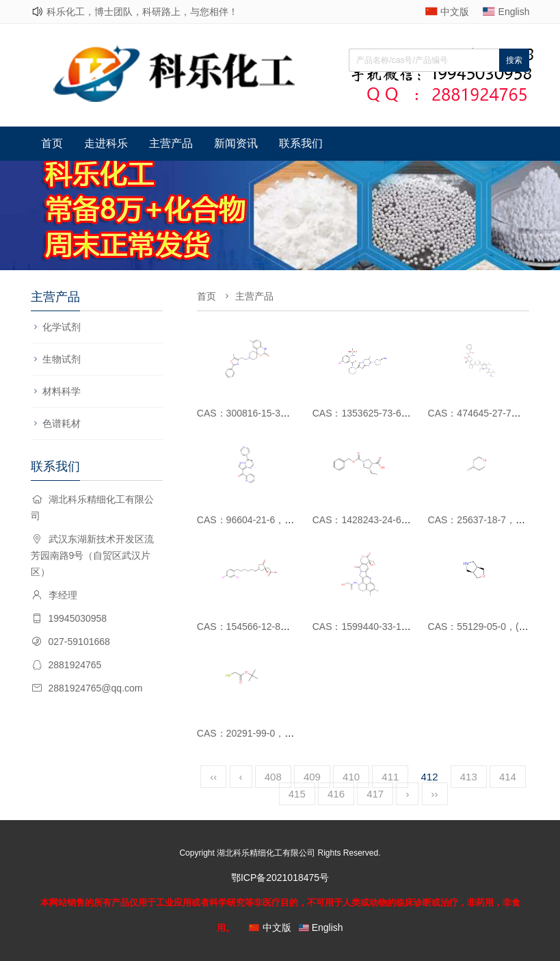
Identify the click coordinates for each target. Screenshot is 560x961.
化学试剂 (62, 327)
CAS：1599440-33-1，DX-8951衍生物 (395, 627)
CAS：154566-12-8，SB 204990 (267, 627)
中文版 (455, 12)
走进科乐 (106, 143)
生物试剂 (62, 359)
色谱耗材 (62, 423)
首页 (52, 143)
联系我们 (301, 143)
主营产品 (171, 143)
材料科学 (62, 391)
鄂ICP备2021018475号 (280, 878)
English (514, 12)
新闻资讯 (236, 143)
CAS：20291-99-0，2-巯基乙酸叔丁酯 (279, 733)
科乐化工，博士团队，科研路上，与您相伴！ (142, 12)
